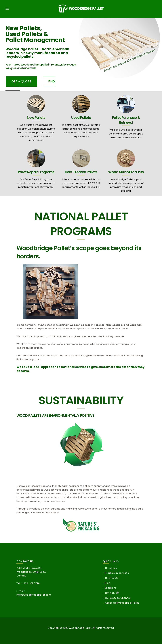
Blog (108, 583)
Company (111, 568)
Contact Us (112, 578)
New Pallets (36, 118)
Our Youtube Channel (118, 598)
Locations (111, 588)
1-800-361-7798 (31, 583)
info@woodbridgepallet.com (34, 595)
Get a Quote (112, 593)
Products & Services (117, 573)
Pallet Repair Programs (36, 172)
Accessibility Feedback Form (122, 603)
